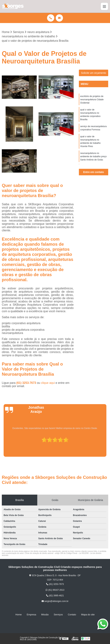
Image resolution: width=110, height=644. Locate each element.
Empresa (31, 615)
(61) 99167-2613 (55, 590)
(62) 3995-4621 (55, 596)
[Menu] (104, 6)
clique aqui (48, 383)
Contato (72, 615)
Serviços (58, 615)
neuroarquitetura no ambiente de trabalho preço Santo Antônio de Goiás (93, 156)
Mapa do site (88, 615)
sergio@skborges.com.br (55, 601)
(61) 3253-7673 (27, 383)
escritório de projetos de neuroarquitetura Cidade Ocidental (92, 100)
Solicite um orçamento (94, 73)
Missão (45, 615)
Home (19, 615)
